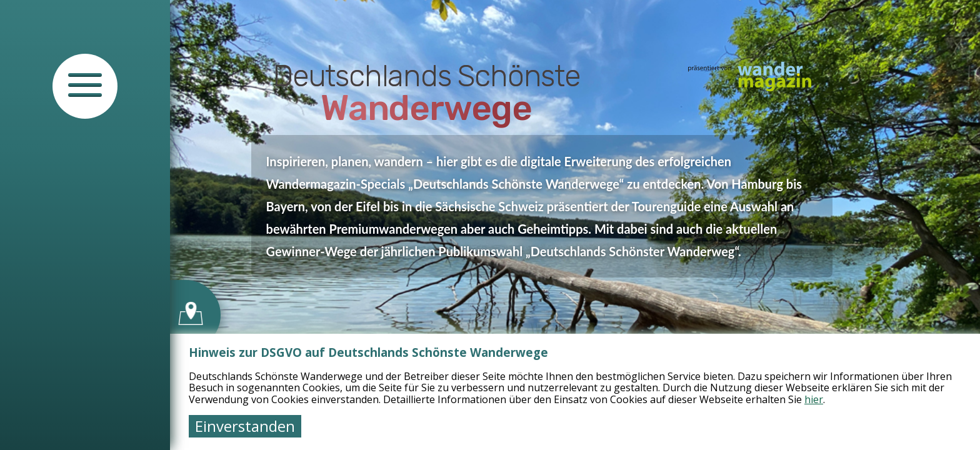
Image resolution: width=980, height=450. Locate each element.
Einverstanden (245, 426)
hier (814, 399)
